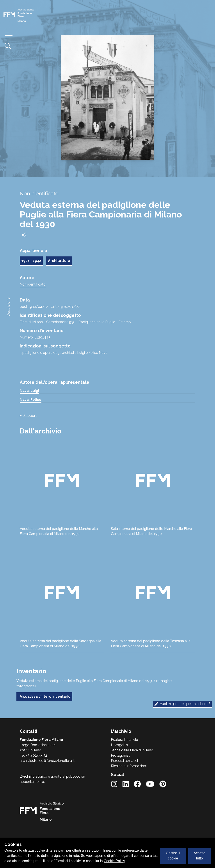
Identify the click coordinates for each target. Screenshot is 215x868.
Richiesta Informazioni (129, 766)
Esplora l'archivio (124, 740)
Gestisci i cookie (173, 856)
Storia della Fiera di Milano (132, 750)
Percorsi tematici (124, 761)
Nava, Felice (31, 400)
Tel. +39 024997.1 (34, 755)
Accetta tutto (199, 856)
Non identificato (33, 284)
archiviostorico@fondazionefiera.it (47, 761)
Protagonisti (121, 755)
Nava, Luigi (29, 391)
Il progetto (119, 745)
